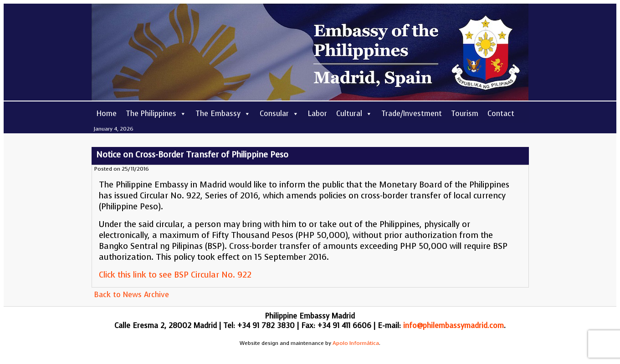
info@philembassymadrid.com (453, 326)
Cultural (354, 114)
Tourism (465, 114)
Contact (501, 114)
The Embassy (223, 114)
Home (106, 114)
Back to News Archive (131, 295)
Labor (318, 114)
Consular (279, 114)
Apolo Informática (356, 343)
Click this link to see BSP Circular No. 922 (175, 275)
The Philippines (156, 114)
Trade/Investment (412, 114)
